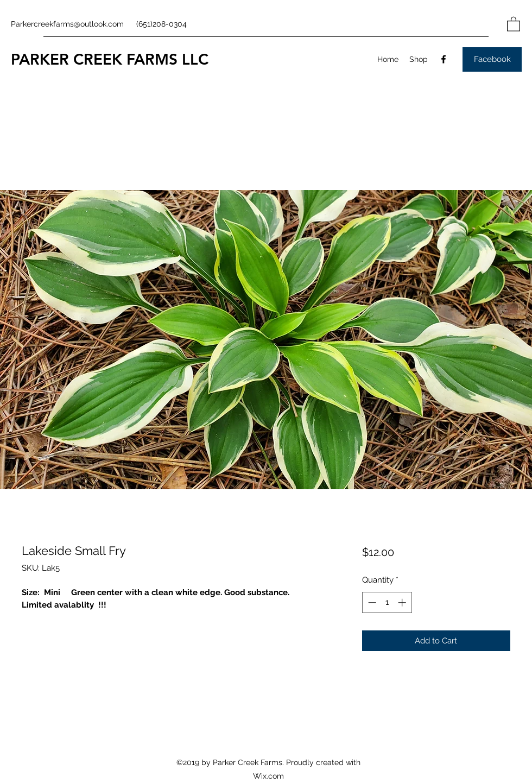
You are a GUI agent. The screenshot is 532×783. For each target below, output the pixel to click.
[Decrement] (371, 602)
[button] (514, 24)
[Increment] (403, 602)
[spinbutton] (387, 602)
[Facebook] (444, 59)
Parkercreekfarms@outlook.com (67, 24)
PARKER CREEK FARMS (94, 59)
